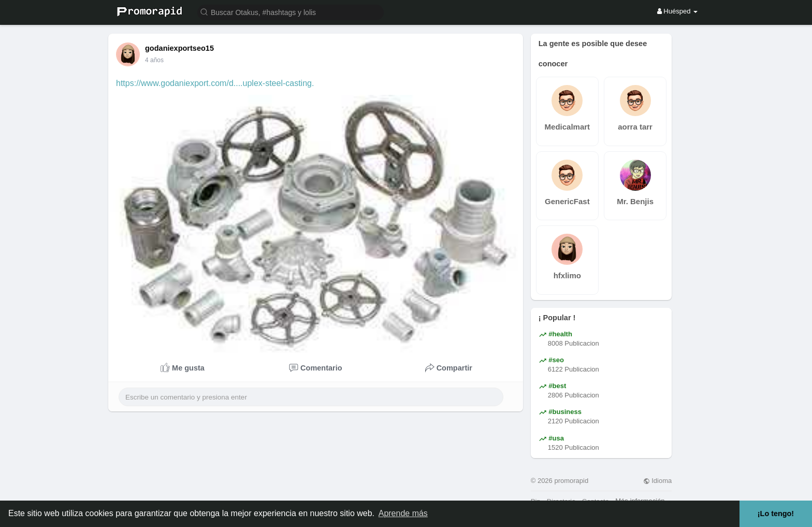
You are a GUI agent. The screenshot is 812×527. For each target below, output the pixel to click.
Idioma (658, 481)
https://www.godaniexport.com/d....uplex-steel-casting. (215, 83)
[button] (291, 12)
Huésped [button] (677, 11)
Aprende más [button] (403, 513)
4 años (154, 60)
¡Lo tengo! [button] (776, 514)
